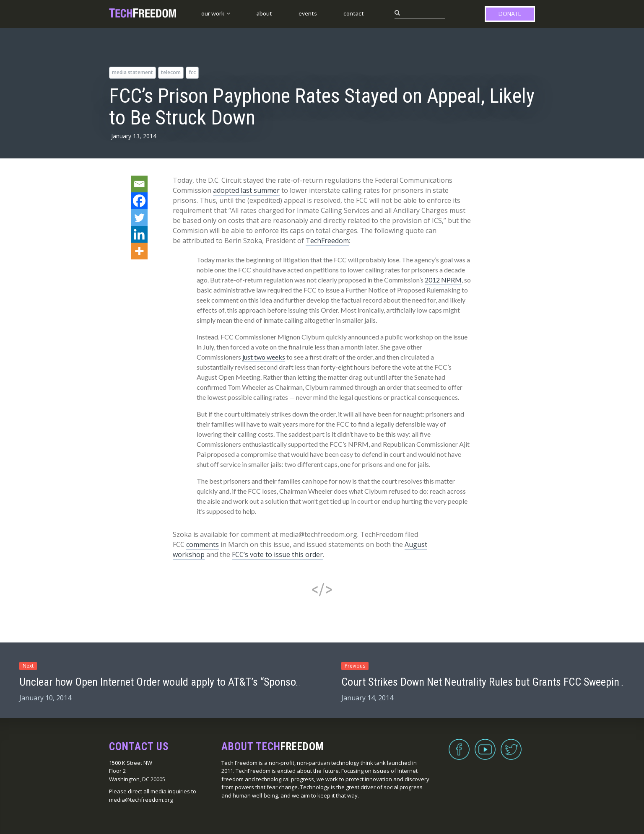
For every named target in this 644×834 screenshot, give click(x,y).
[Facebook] (139, 201)
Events (308, 13)
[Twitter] (139, 218)
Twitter (511, 744)
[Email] (139, 184)
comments (203, 544)
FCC (192, 72)
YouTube (485, 744)
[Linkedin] (139, 234)
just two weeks (264, 357)
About (264, 13)
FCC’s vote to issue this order (277, 554)
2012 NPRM (443, 280)
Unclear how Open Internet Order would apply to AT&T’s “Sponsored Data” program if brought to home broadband (264, 682)
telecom (171, 72)
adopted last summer (246, 190)
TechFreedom (327, 241)
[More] (139, 251)
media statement (132, 72)
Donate (510, 14)
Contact (354, 13)
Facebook (459, 744)
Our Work (213, 13)
